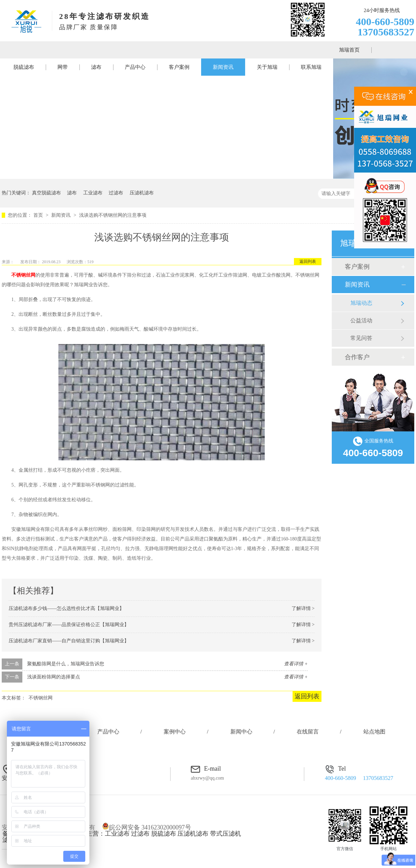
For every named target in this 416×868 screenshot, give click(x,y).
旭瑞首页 (349, 50)
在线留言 (308, 732)
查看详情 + (296, 664)
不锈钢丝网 (41, 698)
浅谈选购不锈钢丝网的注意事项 (113, 215)
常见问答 (361, 338)
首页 (39, 215)
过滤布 (116, 193)
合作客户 (357, 357)
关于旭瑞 (267, 67)
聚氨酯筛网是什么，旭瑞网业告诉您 (66, 664)
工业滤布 (93, 193)
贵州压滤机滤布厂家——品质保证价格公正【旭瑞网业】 (69, 625)
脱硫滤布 (24, 67)
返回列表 (308, 261)
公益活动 (361, 320)
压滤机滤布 (142, 193)
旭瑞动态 (361, 303)
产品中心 (135, 67)
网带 (63, 67)
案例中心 (175, 732)
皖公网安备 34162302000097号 (147, 827)
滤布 (96, 67)
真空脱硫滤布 (46, 193)
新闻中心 (241, 732)
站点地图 (374, 732)
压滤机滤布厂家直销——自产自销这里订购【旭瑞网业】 (69, 641)
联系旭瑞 (311, 67)
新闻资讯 (223, 67)
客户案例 (179, 67)
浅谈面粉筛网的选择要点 (54, 677)
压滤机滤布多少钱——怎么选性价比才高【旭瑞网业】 (66, 608)
